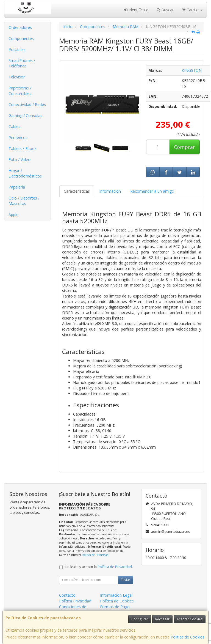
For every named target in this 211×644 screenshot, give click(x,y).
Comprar (184, 147)
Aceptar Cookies (190, 619)
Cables (14, 126)
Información (110, 191)
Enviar (126, 580)
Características (77, 191)
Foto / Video (20, 159)
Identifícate (136, 10)
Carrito (192, 10)
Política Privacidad (75, 601)
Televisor (17, 77)
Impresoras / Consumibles (20, 91)
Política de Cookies (188, 637)
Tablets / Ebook (23, 148)
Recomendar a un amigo (152, 191)
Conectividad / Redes (27, 104)
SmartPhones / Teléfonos (22, 63)
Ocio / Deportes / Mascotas (24, 201)
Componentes (21, 38)
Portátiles (17, 49)
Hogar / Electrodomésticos (25, 173)
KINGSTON (192, 70)
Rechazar (162, 619)
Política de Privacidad (95, 555)
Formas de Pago (115, 607)
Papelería (17, 187)
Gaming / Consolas (25, 115)
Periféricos (18, 137)
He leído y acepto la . (99, 567)
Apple (13, 215)
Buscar (165, 10)
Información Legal (116, 595)
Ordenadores (20, 27)
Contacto (67, 595)
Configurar (140, 619)
